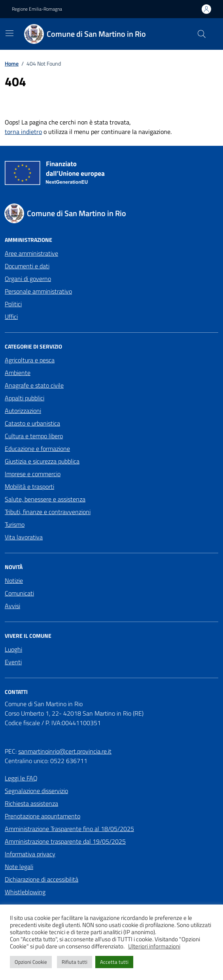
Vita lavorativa (24, 537)
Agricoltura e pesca (30, 360)
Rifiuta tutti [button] (75, 962)
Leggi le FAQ (21, 778)
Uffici (11, 317)
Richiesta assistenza (31, 803)
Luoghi (13, 649)
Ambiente (18, 373)
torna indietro (23, 132)
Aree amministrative (31, 253)
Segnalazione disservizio (36, 791)
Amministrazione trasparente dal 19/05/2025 (65, 841)
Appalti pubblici (25, 398)
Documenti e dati (27, 266)
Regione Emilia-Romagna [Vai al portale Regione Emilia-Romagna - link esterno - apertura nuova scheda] (37, 9)
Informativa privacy (30, 854)
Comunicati (19, 593)
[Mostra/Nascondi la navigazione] (9, 33)
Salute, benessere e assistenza (45, 499)
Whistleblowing (25, 892)
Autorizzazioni (23, 411)
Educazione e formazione (37, 449)
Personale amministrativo (38, 291)
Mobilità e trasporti (29, 486)
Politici (13, 304)
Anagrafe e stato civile (34, 385)
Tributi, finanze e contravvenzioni (48, 512)
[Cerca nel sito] (202, 34)
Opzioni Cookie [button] (31, 962)
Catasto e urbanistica (32, 423)
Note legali (19, 867)
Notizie (14, 580)
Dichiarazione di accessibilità (42, 879)
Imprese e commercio (33, 474)
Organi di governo (28, 279)
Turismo (15, 524)
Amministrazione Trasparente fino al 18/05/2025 (69, 829)
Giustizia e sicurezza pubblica (42, 461)
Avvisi (12, 606)
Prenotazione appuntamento (43, 816)
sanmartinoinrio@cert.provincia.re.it (65, 751)
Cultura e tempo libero (34, 436)
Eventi (13, 662)
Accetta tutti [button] (114, 962)
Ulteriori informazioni (154, 946)
